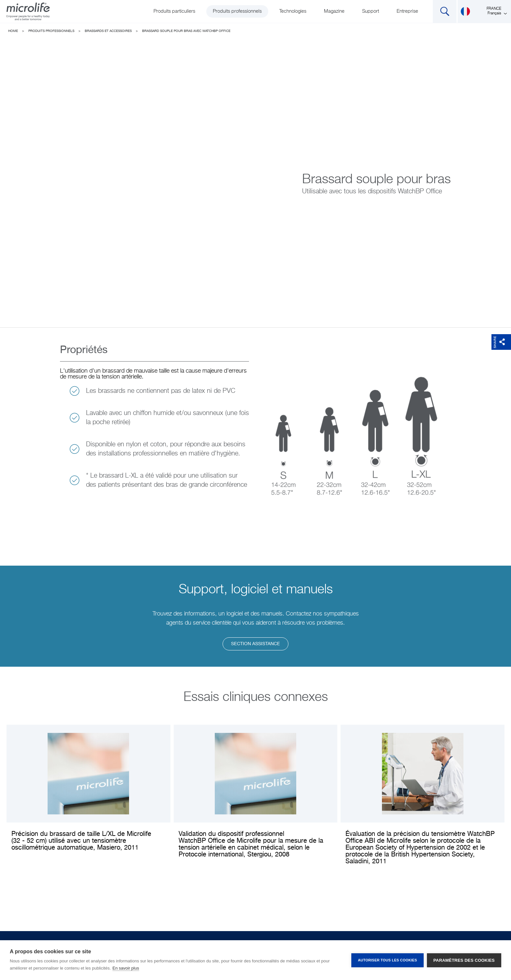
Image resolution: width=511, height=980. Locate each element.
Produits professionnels (237, 11)
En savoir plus (126, 968)
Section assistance (255, 644)
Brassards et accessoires (108, 31)
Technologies (293, 11)
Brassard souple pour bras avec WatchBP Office (186, 31)
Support (371, 11)
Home (13, 31)
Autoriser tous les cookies (387, 960)
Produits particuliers (174, 11)
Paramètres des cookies (464, 960)
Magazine (334, 11)
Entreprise (407, 11)
